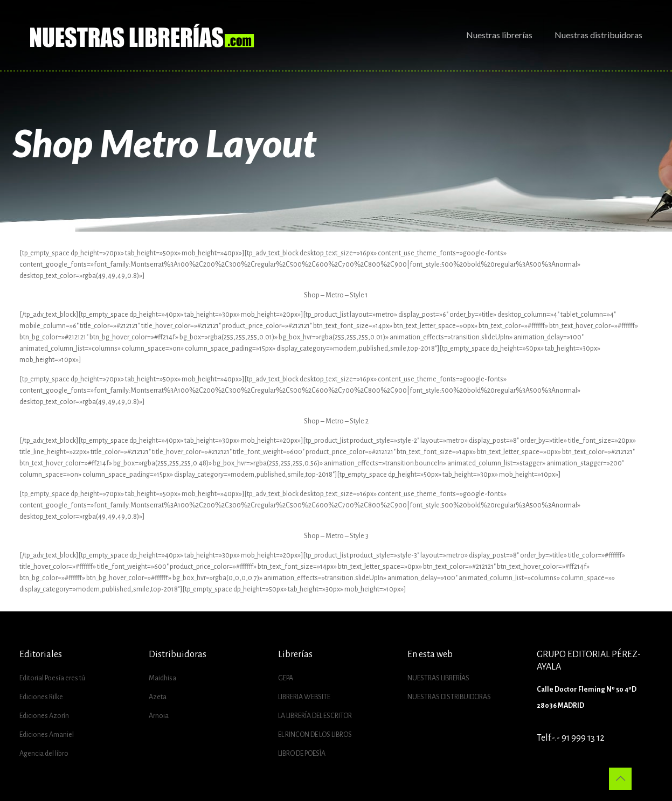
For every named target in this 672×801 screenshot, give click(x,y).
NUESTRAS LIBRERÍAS (438, 678)
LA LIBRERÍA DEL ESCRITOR (315, 716)
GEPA (286, 678)
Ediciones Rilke (41, 697)
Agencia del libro (44, 754)
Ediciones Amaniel (47, 735)
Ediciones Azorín (44, 716)
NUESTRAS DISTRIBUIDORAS (449, 697)
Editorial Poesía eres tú (52, 678)
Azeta (158, 697)
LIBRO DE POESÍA (302, 754)
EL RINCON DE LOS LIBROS (315, 735)
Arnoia (159, 716)
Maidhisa (162, 678)
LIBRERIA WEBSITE (304, 697)
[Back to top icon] (620, 779)
